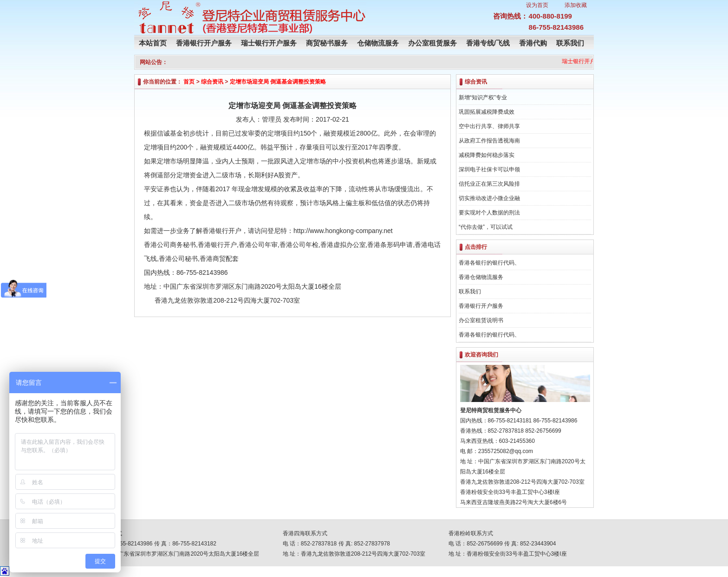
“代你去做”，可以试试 (486, 227)
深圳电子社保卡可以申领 (489, 169)
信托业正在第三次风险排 (489, 184)
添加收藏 (576, 5)
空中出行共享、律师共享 (489, 126)
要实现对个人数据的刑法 (489, 213)
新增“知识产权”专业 (483, 97)
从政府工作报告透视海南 (489, 141)
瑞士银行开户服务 (269, 43)
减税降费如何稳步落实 (487, 155)
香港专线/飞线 (488, 43)
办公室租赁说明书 (481, 320)
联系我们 (570, 43)
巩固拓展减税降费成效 (487, 112)
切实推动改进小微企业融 (489, 198)
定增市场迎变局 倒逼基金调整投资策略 (278, 82)
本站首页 (153, 43)
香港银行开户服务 (204, 43)
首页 (189, 82)
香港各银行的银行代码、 (489, 263)
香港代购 (533, 43)
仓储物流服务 (378, 43)
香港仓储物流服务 (481, 277)
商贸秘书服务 (327, 43)
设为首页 (537, 5)
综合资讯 (212, 82)
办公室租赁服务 (432, 43)
